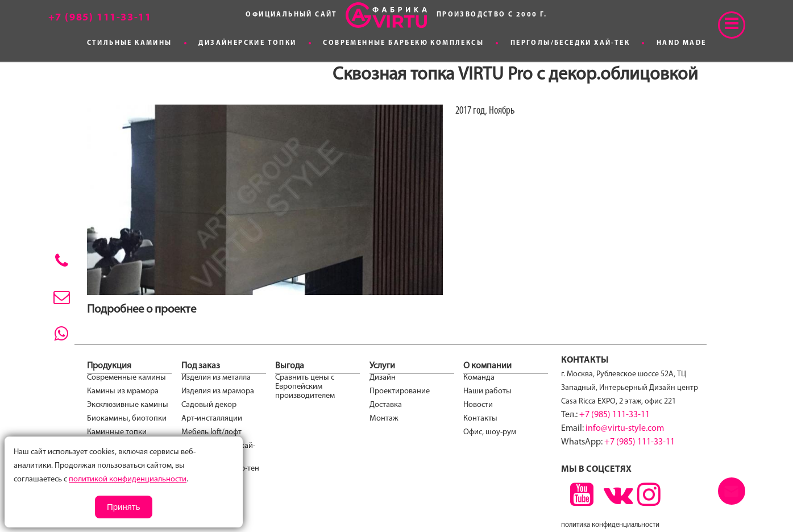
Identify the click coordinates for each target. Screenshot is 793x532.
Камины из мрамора (123, 391)
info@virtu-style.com (625, 429)
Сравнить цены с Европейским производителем (305, 387)
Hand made (682, 43)
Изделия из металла (216, 378)
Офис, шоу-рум (490, 432)
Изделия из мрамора (218, 391)
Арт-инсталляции (212, 419)
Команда (479, 378)
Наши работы (487, 391)
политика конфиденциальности (610, 525)
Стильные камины (130, 43)
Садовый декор (209, 405)
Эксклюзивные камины (128, 405)
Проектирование (400, 391)
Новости (478, 405)
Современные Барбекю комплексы (403, 43)
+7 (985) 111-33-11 (615, 415)
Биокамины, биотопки (127, 419)
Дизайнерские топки (247, 43)
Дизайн (383, 378)
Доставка (386, 405)
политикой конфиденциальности (128, 479)
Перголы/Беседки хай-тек (570, 43)
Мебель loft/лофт (211, 432)
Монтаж (384, 419)
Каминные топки (117, 432)
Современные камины (126, 378)
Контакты (480, 419)
